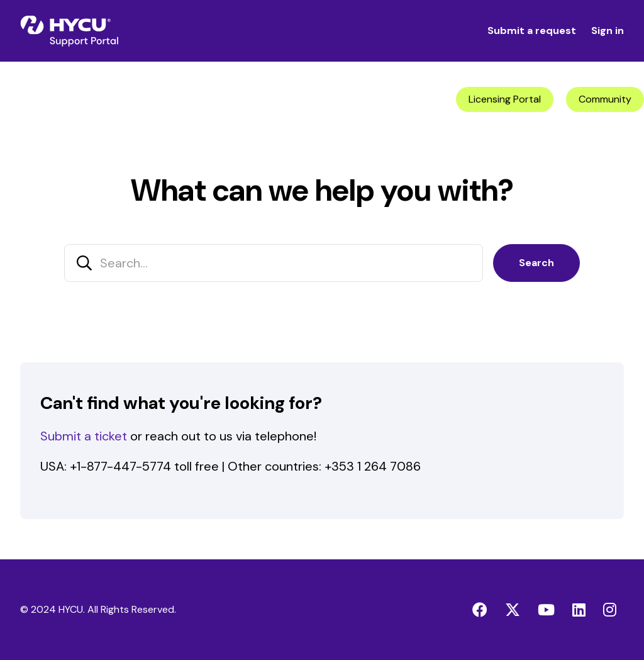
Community (605, 99)
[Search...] (274, 263)
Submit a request (532, 31)
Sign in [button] (608, 31)
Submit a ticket (84, 436)
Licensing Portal (505, 99)
